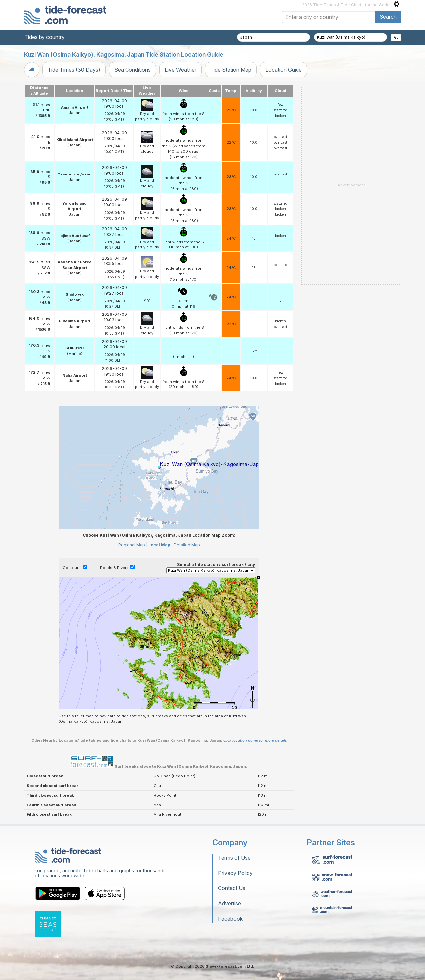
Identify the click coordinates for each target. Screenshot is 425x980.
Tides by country (44, 37)
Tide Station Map (231, 70)
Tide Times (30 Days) (74, 70)
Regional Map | (133, 545)
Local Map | (161, 545)
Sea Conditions (132, 70)
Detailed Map (187, 545)
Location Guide (284, 70)
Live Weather (180, 70)
